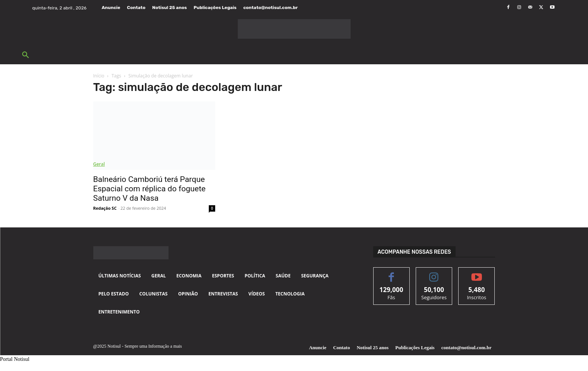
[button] (26, 55)
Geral (99, 164)
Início (99, 76)
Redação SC (105, 208)
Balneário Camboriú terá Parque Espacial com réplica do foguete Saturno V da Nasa (150, 189)
